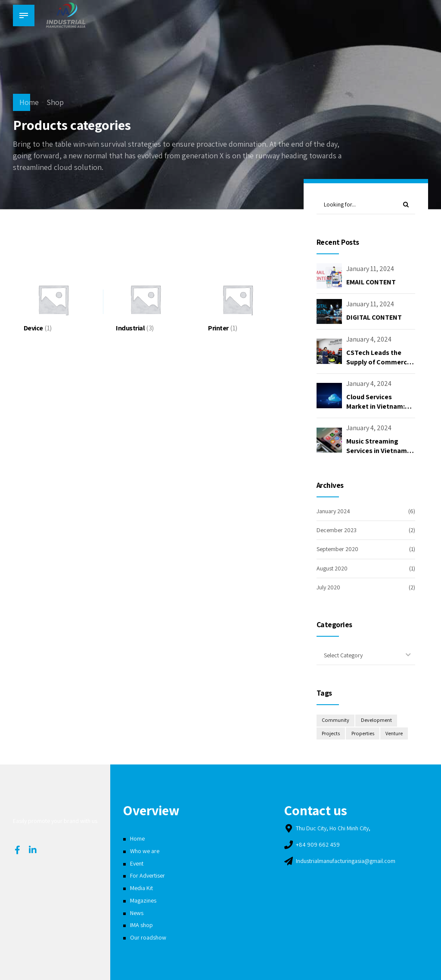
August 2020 (332, 568)
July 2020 (328, 587)
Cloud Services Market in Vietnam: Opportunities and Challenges (376, 411)
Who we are (145, 851)
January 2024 (333, 511)
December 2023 (337, 530)
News (137, 913)
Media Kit (141, 888)
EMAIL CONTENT (371, 282)
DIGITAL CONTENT (374, 317)
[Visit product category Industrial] (145, 300)
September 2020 (337, 549)
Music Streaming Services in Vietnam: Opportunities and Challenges (377, 456)
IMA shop (141, 925)
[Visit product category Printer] (238, 300)
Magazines (143, 900)
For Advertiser (148, 876)
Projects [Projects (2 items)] (331, 734)
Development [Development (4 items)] (376, 721)
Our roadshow (148, 937)
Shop (55, 102)
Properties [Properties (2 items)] (363, 734)
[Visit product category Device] (53, 300)
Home (29, 102)
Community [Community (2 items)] (335, 721)
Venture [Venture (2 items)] (395, 734)
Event (137, 863)
